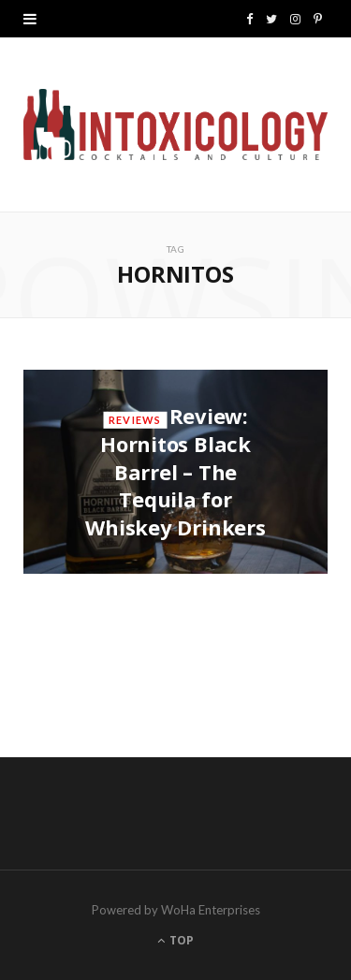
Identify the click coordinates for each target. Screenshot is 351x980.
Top (175, 940)
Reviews (135, 420)
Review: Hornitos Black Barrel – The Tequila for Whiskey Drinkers (175, 471)
